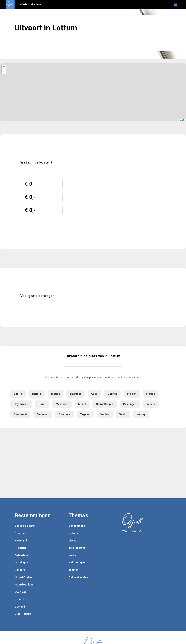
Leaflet (183, 120)
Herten (151, 394)
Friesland (21, 548)
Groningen (21, 562)
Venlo (123, 414)
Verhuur (74, 555)
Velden (105, 414)
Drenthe (20, 533)
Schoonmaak (77, 526)
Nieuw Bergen (105, 404)
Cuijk (94, 394)
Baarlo (18, 394)
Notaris (73, 533)
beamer (73, 570)
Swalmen (64, 414)
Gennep (113, 394)
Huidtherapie (77, 562)
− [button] (4, 72)
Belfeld (37, 394)
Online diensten (78, 577)
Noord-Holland (24, 585)
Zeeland (20, 607)
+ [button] (4, 67)
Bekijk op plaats (25, 526)
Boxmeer (76, 394)
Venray (141, 414)
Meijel (82, 404)
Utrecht (20, 599)
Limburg (20, 570)
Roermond (20, 414)
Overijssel (21, 592)
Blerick (56, 394)
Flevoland (21, 541)
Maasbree (62, 404)
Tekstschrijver (78, 548)
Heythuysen (21, 404)
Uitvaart (74, 541)
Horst (42, 404)
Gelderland (22, 555)
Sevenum (43, 414)
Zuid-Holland (23, 614)
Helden (132, 394)
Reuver (151, 404)
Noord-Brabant (24, 577)
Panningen (130, 404)
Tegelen (85, 414)
